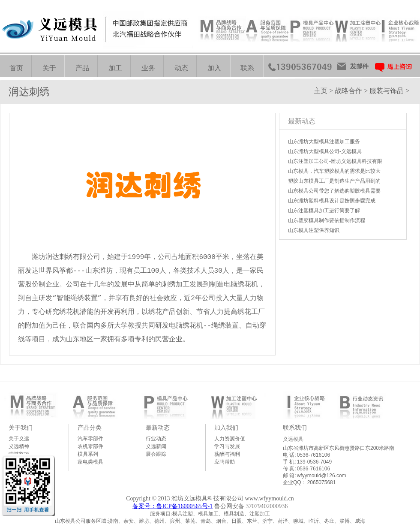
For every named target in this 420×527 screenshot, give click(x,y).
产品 (82, 68)
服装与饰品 (387, 91)
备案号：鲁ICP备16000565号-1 (172, 506)
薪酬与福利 (227, 454)
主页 (321, 91)
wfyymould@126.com (322, 476)
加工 (115, 68)
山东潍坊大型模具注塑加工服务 (324, 142)
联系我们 (295, 428)
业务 (148, 68)
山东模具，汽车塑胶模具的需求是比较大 (334, 171)
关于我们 (21, 428)
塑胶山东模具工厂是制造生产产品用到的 (334, 181)
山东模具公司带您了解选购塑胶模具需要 (334, 191)
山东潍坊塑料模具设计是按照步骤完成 (332, 201)
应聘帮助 (225, 462)
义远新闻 (156, 446)
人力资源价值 (230, 439)
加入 (214, 68)
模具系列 (88, 454)
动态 (181, 68)
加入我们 (226, 428)
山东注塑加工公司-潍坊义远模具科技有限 (335, 161)
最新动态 (158, 428)
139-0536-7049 (314, 462)
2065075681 (322, 482)
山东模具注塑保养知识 (314, 230)
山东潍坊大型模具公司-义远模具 (325, 151)
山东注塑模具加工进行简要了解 (324, 211)
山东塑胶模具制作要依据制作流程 (327, 220)
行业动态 (156, 439)
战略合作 (348, 91)
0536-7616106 (313, 455)
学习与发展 (227, 446)
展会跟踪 (156, 454)
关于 (49, 68)
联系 (247, 68)
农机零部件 (90, 446)
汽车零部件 (90, 439)
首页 (16, 68)
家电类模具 (90, 462)
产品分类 (90, 428)
